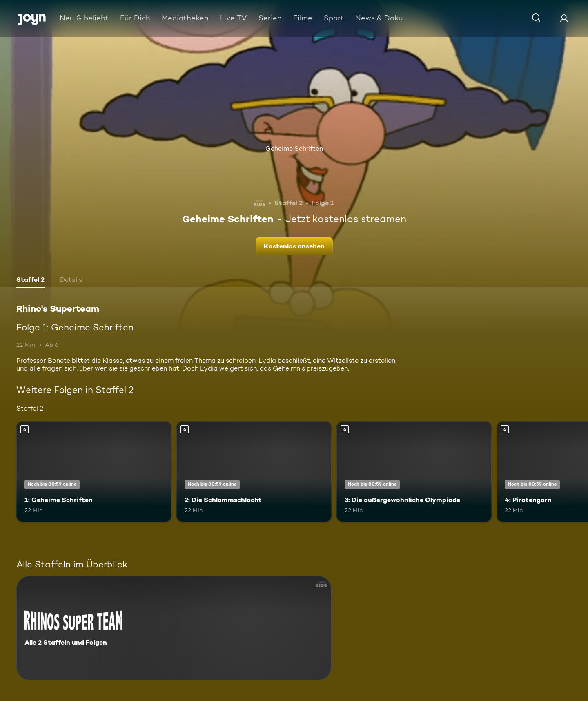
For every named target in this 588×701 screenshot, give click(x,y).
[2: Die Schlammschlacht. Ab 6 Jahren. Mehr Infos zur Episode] (254, 472)
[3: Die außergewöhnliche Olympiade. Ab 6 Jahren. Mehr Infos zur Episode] (414, 472)
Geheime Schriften (294, 148)
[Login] (564, 18)
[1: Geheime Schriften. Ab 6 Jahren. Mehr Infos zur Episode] (94, 472)
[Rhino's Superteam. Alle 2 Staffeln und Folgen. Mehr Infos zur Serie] (174, 628)
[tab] (30, 281)
